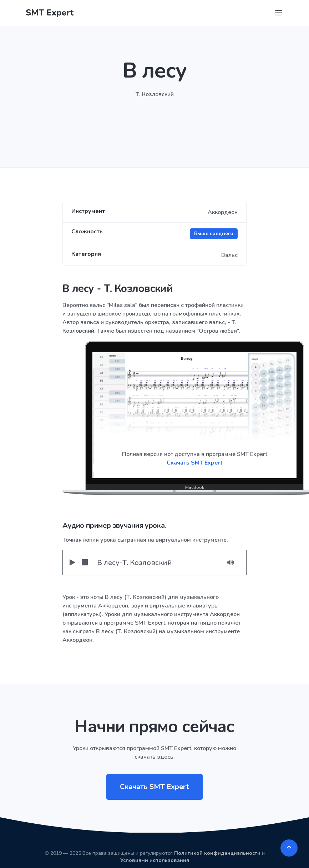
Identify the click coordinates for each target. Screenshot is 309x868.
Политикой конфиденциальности (217, 853)
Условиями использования (155, 860)
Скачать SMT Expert (195, 463)
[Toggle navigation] (279, 13)
